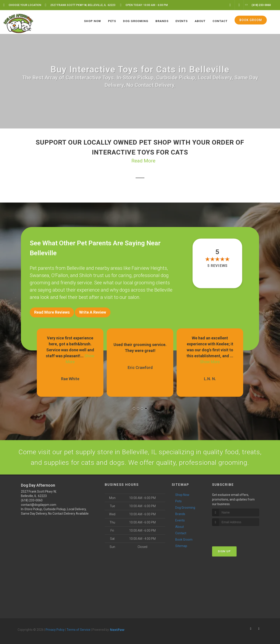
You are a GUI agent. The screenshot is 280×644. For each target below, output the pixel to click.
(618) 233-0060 (32, 500)
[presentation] (236, 534)
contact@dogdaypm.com (39, 505)
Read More (143, 161)
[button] (134, 408)
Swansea (39, 275)
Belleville (76, 268)
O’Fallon (60, 275)
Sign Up (224, 551)
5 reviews (217, 266)
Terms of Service (78, 630)
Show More (210, 362)
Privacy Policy (55, 630)
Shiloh (86, 275)
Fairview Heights (149, 268)
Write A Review (93, 312)
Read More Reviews (52, 312)
